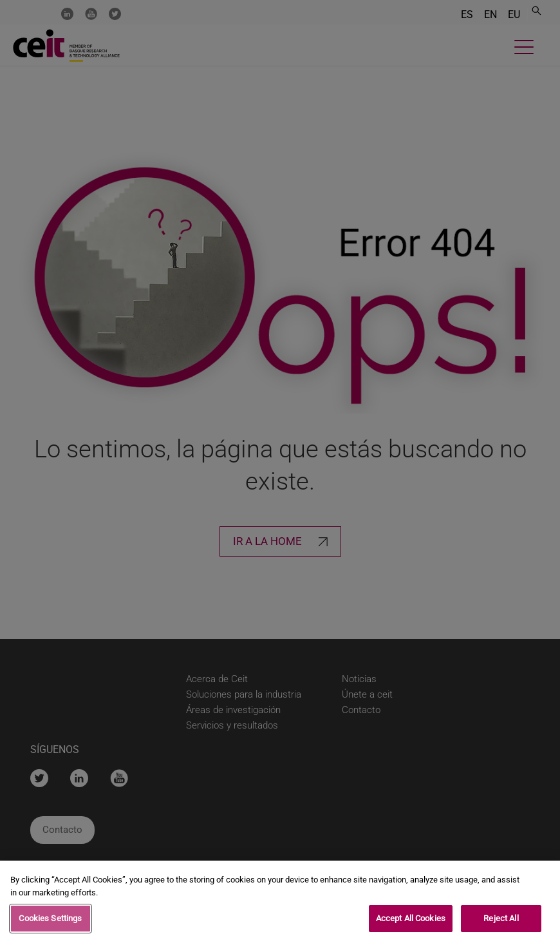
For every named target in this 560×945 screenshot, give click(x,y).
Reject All (501, 923)
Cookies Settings (50, 923)
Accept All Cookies (411, 923)
